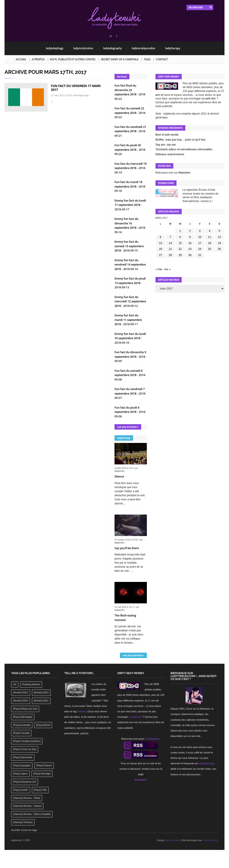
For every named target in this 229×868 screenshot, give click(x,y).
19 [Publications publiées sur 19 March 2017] (219, 243)
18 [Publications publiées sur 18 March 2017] (209, 243)
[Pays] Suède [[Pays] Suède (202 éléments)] (20, 790)
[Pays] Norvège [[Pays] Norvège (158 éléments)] (42, 774)
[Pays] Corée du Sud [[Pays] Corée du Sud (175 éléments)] (25, 749)
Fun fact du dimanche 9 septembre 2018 (130, 354)
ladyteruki (119, 471)
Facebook (117, 36)
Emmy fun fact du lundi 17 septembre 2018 (130, 203)
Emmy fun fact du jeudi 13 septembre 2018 (130, 281)
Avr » (167, 269)
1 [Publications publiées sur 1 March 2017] (180, 231)
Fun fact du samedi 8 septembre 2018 (129, 373)
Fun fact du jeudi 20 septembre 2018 (128, 147)
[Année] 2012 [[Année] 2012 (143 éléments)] (20, 692)
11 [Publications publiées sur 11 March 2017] (209, 237)
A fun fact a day (81, 95)
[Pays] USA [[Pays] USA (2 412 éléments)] (40, 790)
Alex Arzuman (172, 840)
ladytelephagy (55, 48)
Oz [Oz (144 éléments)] (15, 684)
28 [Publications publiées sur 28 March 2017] (170, 255)
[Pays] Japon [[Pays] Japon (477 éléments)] (20, 774)
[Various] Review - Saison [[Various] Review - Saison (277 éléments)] (27, 806)
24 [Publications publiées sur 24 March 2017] (200, 249)
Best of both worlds (167, 135)
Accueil (21, 59)
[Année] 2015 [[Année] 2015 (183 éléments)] (41, 692)
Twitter (110, 36)
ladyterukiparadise (143, 48)
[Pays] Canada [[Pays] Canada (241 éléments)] (21, 733)
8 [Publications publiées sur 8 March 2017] (180, 237)
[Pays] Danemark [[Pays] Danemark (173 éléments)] (23, 757)
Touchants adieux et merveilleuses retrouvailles (184, 149)
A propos (38, 59)
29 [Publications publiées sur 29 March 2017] (180, 255)
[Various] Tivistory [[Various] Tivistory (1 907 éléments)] (23, 822)
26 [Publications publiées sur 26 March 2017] (219, 249)
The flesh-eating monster (125, 618)
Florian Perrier (210, 840)
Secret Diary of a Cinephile (120, 59)
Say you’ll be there (127, 548)
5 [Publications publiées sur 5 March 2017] (219, 231)
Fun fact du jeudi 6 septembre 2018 (127, 410)
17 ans (151, 701)
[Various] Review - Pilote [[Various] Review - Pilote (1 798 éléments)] (27, 798)
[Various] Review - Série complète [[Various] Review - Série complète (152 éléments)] (32, 814)
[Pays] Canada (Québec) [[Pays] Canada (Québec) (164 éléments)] (27, 741)
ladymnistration (83, 48)
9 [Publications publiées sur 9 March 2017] (190, 237)
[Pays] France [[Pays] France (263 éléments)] (44, 765)
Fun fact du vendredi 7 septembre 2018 (130, 391)
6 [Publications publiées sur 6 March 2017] (161, 237)
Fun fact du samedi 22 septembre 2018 (129, 111)
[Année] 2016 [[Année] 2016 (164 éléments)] (20, 701)
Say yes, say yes (166, 145)
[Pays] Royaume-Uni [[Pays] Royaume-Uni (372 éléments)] (25, 782)
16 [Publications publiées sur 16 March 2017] (190, 243)
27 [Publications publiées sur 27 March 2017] (161, 255)
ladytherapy (173, 48)
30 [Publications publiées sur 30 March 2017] (190, 255)
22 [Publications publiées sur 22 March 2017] (180, 249)
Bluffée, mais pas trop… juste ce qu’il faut (180, 140)
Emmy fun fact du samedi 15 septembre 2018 (129, 246)
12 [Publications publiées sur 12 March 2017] (219, 237)
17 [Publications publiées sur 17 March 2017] (200, 243)
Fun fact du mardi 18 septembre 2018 (128, 184)
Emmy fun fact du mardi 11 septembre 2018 (128, 320)
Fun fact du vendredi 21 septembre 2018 (130, 129)
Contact (162, 59)
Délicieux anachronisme (170, 154)
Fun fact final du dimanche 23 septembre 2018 (126, 90)
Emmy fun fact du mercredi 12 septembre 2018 (130, 301)
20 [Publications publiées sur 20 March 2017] (161, 249)
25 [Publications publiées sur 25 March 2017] (209, 249)
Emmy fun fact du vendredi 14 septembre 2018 (130, 265)
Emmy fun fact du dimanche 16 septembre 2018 (126, 223)
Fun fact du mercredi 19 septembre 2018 (130, 166)
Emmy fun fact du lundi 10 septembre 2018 (130, 336)
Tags (147, 59)
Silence (119, 476)
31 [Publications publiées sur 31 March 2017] (200, 255)
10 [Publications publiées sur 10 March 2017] (200, 237)
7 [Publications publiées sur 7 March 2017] (170, 237)
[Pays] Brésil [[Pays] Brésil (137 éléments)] (43, 725)
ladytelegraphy (112, 48)
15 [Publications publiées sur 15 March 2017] (180, 243)
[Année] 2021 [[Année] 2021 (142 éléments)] (41, 701)
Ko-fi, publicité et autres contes (73, 59)
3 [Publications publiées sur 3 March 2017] (200, 231)
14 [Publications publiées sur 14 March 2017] (170, 243)
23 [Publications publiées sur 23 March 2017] (190, 249)
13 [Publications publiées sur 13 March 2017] (161, 243)
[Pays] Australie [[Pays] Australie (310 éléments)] (22, 725)
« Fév (159, 269)
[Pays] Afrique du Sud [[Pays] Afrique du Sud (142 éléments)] (25, 709)
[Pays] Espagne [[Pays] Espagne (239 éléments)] (22, 765)
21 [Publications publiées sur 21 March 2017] (170, 249)
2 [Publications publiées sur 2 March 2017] (190, 231)
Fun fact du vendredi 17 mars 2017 (76, 88)
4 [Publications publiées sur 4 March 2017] (210, 231)
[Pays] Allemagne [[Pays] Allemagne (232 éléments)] (23, 717)
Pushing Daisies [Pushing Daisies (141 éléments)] (31, 684)
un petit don (209, 99)
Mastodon (184, 173)
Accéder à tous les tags (24, 830)
